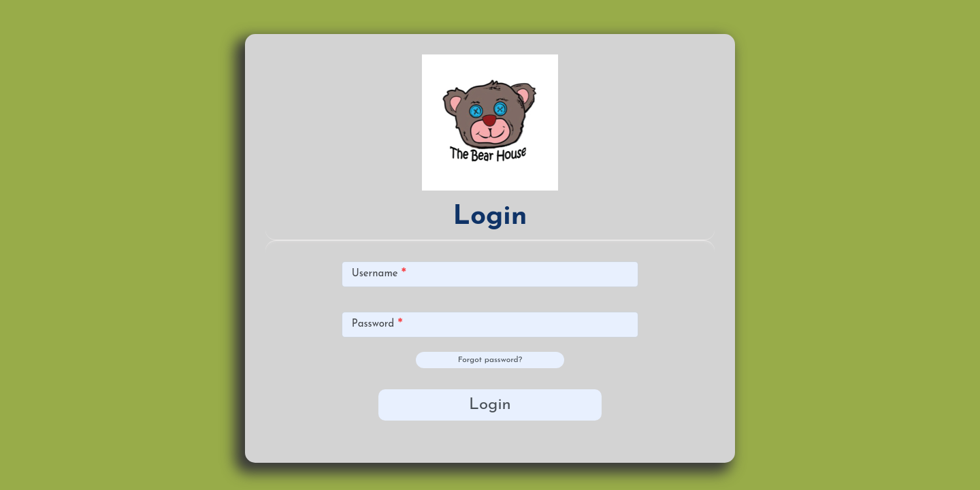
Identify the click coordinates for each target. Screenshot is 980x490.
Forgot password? (490, 360)
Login (490, 405)
